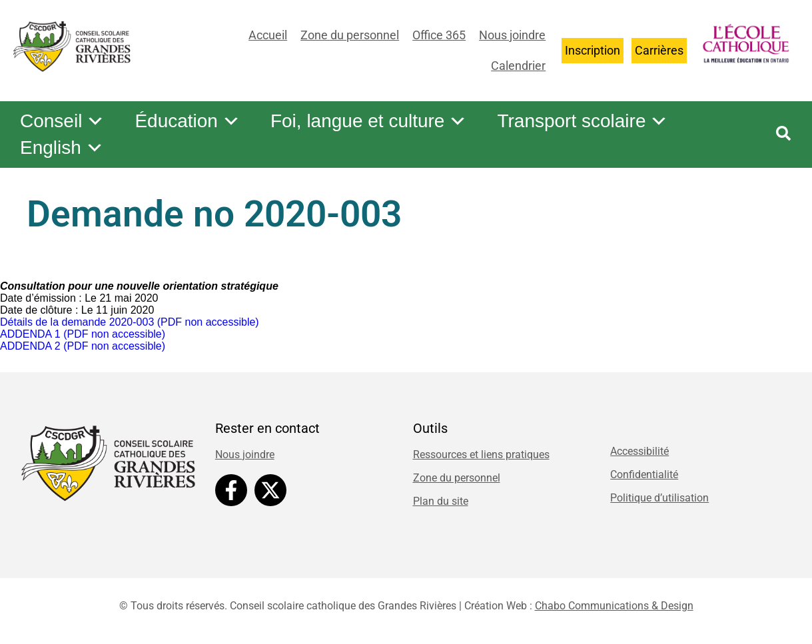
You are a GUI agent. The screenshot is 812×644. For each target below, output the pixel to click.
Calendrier (518, 66)
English (62, 148)
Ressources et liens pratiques (481, 455)
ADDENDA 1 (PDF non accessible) (83, 334)
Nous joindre (512, 35)
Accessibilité (639, 451)
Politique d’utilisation (659, 498)
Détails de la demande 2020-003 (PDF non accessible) (130, 322)
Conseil (62, 121)
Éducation (188, 121)
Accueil (268, 35)
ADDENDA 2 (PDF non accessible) (83, 346)
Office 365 (439, 35)
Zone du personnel (350, 35)
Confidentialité (644, 475)
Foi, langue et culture (369, 121)
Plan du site (441, 501)
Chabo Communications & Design (614, 606)
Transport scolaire (583, 121)
